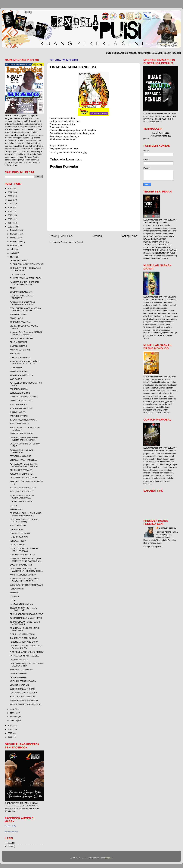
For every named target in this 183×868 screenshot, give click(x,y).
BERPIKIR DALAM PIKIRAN (22, 689)
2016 (10, 215)
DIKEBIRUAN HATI (18, 673)
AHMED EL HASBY (167, 528)
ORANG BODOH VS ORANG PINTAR (26, 614)
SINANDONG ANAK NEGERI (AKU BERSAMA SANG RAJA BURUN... (26, 560)
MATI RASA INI (16, 379)
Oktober (14, 238)
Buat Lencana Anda (11, 831)
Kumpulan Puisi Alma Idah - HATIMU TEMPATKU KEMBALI (26, 333)
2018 (10, 208)
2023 (10, 188)
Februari (14, 717)
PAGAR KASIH (16, 318)
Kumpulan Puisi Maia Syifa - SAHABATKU (22, 451)
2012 (10, 725)
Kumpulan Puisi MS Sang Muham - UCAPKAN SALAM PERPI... (25, 362)
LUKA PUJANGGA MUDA (21, 502)
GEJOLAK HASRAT (18, 342)
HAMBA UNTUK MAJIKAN (21, 604)
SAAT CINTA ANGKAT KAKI (22, 338)
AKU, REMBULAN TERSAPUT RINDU (27, 652)
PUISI (7, 846)
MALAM (13, 505)
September (15, 242)
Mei (12, 257)
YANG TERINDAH (18, 526)
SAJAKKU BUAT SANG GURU (23, 478)
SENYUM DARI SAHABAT (21, 434)
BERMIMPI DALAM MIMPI (21, 670)
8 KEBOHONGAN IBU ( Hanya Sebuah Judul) (23, 609)
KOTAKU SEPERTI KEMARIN (23, 681)
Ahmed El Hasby (10, 826)
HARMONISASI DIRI (19, 537)
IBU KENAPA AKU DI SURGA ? (23, 638)
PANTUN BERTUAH (19, 416)
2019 (10, 204)
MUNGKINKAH (16, 509)
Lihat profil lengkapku (153, 547)
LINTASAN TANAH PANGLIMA (23, 460)
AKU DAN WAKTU (18, 412)
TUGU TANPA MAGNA (20, 357)
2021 (10, 196)
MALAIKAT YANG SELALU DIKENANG (22, 297)
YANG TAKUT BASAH (19, 424)
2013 (10, 227)
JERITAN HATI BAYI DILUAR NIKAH (26, 618)
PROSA (8, 843)
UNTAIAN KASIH (17, 545)
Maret (13, 713)
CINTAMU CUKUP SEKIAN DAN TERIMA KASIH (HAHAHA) (24, 439)
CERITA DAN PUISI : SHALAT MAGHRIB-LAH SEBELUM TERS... (26, 570)
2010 (10, 733)
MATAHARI (15, 596)
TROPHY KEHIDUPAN (20, 533)
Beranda (97, 236)
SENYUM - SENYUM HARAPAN (24, 397)
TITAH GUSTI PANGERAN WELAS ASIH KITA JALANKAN (25, 309)
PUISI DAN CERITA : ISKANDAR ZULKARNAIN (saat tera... (24, 283)
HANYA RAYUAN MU (19, 260)
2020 (10, 200)
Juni (12, 253)
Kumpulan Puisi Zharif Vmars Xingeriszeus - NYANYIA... (22, 303)
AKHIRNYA (15, 593)
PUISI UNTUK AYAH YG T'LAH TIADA (26, 264)
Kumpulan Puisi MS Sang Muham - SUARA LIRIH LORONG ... (25, 580)
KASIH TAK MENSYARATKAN (23, 575)
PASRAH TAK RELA (19, 389)
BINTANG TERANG (18, 346)
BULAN (13, 600)
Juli (12, 249)
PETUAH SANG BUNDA (20, 456)
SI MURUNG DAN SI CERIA (22, 634)
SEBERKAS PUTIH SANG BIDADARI (26, 585)
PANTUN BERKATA (18, 405)
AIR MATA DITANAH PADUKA (23, 488)
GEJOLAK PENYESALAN (21, 470)
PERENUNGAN (17, 589)
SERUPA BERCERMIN (20, 393)
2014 (10, 223)
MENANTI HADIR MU (19, 685)
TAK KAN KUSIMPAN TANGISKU (24, 656)
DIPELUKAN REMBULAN (21, 292)
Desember (15, 230)
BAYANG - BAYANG (18, 677)
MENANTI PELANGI (19, 660)
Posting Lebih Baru (61, 236)
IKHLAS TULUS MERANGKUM (23, 420)
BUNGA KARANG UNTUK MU (23, 697)
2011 (10, 729)
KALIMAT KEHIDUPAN (20, 350)
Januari (14, 721)
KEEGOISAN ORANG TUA (22, 474)
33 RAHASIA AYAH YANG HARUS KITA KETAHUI (25, 623)
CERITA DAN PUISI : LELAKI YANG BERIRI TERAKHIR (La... (25, 514)
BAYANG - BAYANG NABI (21, 565)
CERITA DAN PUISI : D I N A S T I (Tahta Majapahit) (25, 520)
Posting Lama (129, 236)
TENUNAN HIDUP (18, 541)
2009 (10, 737)
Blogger (109, 858)
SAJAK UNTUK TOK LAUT (22, 492)
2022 (10, 192)
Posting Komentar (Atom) (72, 242)
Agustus (14, 245)
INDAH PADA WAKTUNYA (21, 375)
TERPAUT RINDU (18, 529)
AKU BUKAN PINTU (19, 371)
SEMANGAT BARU (18, 314)
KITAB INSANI (16, 368)
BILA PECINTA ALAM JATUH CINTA (26, 278)
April (12, 709)
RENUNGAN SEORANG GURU (24, 642)
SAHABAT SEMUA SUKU (21, 401)
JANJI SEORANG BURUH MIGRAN (25, 704)
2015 (10, 219)
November (15, 234)
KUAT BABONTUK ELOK (21, 408)
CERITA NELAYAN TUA (20, 322)
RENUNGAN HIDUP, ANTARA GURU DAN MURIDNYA (26, 647)
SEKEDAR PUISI (17, 274)
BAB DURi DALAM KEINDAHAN (24, 700)
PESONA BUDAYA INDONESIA (24, 693)
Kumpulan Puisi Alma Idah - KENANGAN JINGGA (22, 497)
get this (146, 139)
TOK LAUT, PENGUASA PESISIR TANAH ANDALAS (24, 550)
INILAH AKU (15, 354)
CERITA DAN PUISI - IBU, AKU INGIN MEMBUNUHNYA (26, 665)
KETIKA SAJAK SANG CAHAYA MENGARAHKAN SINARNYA (24, 465)
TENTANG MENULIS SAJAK (22, 555)
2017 (10, 211)
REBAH (13, 288)
